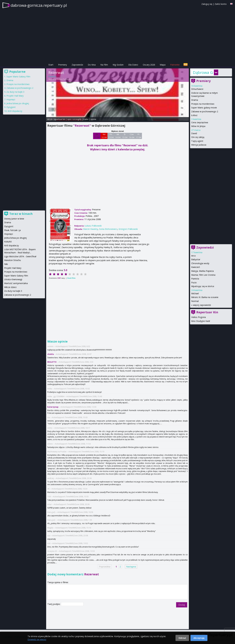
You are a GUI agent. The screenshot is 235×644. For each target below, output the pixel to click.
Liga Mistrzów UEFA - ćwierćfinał (20, 256)
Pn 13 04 (111, 136)
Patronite (175, 65)
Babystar (196, 259)
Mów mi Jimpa (198, 126)
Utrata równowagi (13, 279)
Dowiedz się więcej (37, 639)
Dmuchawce (197, 89)
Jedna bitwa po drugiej (18, 103)
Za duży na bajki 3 (15, 92)
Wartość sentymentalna (16, 283)
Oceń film (71, 278)
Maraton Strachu (13, 260)
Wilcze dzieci (10, 287)
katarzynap (53, 407)
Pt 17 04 (139, 136)
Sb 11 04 (97, 136)
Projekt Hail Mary (15, 96)
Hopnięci (11, 99)
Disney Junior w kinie (14, 219)
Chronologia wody (200, 263)
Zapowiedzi (77, 65)
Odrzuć (182, 638)
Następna (131, 566)
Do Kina (92, 65)
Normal (195, 301)
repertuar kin (59, 119)
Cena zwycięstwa (200, 122)
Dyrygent (11, 107)
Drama (195, 100)
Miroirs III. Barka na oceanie (205, 297)
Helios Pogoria (199, 317)
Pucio (194, 282)
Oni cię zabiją (198, 137)
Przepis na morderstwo (203, 104)
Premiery (62, 65)
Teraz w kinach (21, 214)
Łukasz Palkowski (64, 79)
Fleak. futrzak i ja (12, 230)
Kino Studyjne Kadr (201, 321)
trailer (86, 119)
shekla (51, 354)
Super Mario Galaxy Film (18, 77)
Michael (195, 293)
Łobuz (194, 115)
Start (51, 65)
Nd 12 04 (104, 136)
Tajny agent (197, 141)
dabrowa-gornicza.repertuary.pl (39, 5)
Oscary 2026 (149, 65)
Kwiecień (196, 267)
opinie (93, 119)
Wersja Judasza (199, 145)
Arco (193, 256)
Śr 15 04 (125, 136)
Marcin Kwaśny (91, 229)
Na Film (104, 65)
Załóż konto (221, 4)
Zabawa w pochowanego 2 (205, 111)
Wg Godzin (118, 65)
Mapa (163, 65)
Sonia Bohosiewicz (108, 229)
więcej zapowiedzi (202, 305)
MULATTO (52, 362)
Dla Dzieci (133, 65)
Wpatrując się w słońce (203, 286)
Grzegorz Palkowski (128, 229)
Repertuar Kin (207, 312)
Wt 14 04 (118, 136)
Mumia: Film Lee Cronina (203, 275)
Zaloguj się (207, 4)
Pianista (195, 279)
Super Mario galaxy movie (204, 108)
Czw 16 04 (132, 136)
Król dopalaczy (15, 111)
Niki (6, 264)
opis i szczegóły (74, 119)
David (194, 133)
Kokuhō (8, 242)
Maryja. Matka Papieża (202, 271)
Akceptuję (199, 638)
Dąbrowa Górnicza (203, 72)
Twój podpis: (54, 604)
